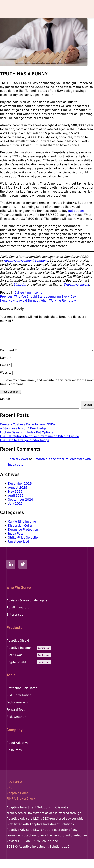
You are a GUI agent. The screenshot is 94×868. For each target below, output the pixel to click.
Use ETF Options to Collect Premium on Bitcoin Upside (39, 445)
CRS (9, 796)
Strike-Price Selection (24, 547)
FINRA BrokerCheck (21, 808)
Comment (8, 328)
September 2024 (20, 509)
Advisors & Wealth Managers (27, 609)
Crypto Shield (29, 671)
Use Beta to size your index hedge (25, 449)
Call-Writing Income (28, 293)
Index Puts (16, 543)
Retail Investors (18, 616)
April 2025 (16, 505)
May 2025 (15, 501)
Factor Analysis (17, 711)
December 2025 (20, 493)
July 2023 (15, 513)
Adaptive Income (29, 657)
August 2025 (18, 497)
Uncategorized (18, 551)
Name (5, 367)
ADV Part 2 (14, 791)
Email (5, 374)
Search (5, 408)
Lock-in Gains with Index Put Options (27, 441)
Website (6, 382)
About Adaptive (17, 752)
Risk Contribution (19, 704)
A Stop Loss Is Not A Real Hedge (23, 437)
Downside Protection (23, 539)
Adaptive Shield (18, 650)
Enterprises (15, 624)
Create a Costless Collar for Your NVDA (28, 433)
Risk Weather (16, 726)
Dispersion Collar (20, 535)
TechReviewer (18, 468)
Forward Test (15, 719)
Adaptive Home (17, 802)
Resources (14, 759)
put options (76, 211)
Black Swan (29, 664)
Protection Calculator (22, 697)
